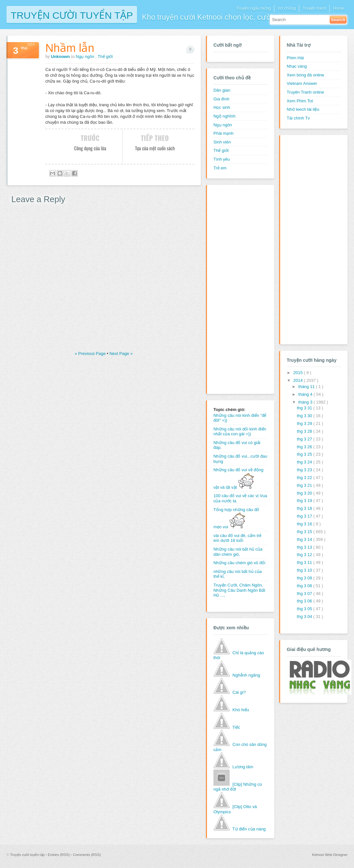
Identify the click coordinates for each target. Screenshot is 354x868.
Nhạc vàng (297, 66)
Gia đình (221, 99)
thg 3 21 (305, 485)
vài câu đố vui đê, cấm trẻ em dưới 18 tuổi (237, 538)
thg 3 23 (305, 470)
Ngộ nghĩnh (224, 116)
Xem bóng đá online (305, 75)
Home (339, 8)
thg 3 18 (305, 508)
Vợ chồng (287, 8)
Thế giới (105, 57)
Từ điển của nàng (249, 829)
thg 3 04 (305, 617)
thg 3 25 (305, 454)
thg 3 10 (305, 570)
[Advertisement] (239, 289)
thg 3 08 (305, 586)
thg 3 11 (305, 562)
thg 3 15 (305, 532)
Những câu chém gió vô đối (239, 563)
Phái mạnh (223, 133)
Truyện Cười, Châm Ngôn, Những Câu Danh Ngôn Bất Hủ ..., (239, 590)
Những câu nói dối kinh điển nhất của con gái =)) (240, 432)
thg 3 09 (305, 578)
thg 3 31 (305, 408)
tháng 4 (306, 394)
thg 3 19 (305, 501)
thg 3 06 (305, 601)
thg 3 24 (305, 462)
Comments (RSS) (87, 855)
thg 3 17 (305, 516)
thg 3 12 (305, 555)
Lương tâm (243, 767)
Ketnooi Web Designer (330, 855)
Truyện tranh (314, 8)
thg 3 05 (305, 609)
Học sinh (222, 107)
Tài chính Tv (298, 118)
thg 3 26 (305, 447)
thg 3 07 (305, 594)
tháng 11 (307, 387)
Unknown (61, 57)
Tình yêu (222, 159)
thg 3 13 (305, 547)
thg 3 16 (305, 524)
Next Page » (121, 354)
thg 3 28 (305, 431)
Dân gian (222, 90)
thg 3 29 (305, 423)
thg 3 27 (305, 439)
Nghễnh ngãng (246, 675)
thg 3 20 (305, 493)
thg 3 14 (305, 539)
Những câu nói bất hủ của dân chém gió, (238, 552)
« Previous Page (91, 354)
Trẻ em (220, 168)
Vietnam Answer (302, 83)
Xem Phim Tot (300, 101)
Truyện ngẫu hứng (253, 8)
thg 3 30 (305, 416)
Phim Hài (295, 58)
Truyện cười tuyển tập (72, 15)
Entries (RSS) (59, 855)
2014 (298, 380)
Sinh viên (222, 142)
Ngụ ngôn (86, 57)
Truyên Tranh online (305, 92)
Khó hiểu (241, 710)
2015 (298, 373)
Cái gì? (239, 692)
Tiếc (236, 727)
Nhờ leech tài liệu (303, 109)
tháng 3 (306, 402)
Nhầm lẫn (70, 48)
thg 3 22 (305, 478)
